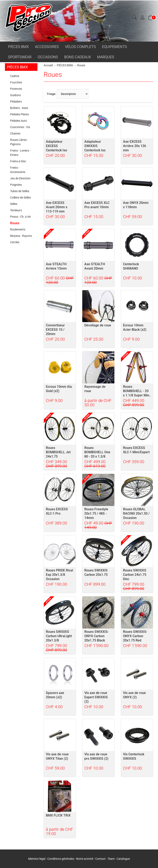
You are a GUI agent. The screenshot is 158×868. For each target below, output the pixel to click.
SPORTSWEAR (20, 57)
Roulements (18, 229)
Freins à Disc (18, 161)
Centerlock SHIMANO (131, 266)
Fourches (16, 82)
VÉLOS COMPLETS (80, 47)
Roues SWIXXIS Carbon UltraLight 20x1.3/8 (59, 636)
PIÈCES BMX (18, 47)
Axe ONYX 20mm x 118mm (136, 205)
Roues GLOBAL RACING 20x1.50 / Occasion (136, 513)
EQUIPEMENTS (114, 47)
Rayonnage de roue (95, 389)
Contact (101, 859)
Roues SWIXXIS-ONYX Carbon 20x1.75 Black (96, 636)
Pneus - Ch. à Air (20, 217)
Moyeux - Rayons (21, 236)
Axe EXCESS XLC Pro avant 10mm (97, 205)
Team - (112, 859)
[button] (134, 18)
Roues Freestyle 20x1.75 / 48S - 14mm (96, 513)
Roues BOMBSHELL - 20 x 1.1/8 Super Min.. (137, 391)
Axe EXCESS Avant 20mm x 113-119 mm (57, 207)
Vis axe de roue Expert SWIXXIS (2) (96, 697)
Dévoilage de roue (98, 325)
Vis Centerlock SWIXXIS (134, 756)
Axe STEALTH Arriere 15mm (56, 266)
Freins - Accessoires (18, 170)
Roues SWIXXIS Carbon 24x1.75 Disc (135, 575)
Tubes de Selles (20, 191)
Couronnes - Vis (20, 127)
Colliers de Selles (20, 197)
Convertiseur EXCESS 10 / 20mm (55, 330)
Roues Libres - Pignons (19, 142)
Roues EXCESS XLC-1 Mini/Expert (136, 450)
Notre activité (85, 859)
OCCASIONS (48, 57)
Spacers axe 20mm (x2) (55, 695)
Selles (14, 204)
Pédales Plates (19, 114)
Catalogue (123, 859)
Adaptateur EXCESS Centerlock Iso (56, 146)
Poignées (16, 185)
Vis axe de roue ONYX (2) (134, 695)
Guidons (15, 95)
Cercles (15, 242)
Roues (53, 75)
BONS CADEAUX (78, 57)
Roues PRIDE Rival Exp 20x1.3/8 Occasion (59, 575)
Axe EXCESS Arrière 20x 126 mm (135, 146)
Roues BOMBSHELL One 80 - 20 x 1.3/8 (97, 452)
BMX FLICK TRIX (58, 815)
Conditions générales (61, 859)
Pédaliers (16, 102)
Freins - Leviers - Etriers (20, 153)
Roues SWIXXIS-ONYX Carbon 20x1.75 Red (135, 636)
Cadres (15, 76)
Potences (16, 89)
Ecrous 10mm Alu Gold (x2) (59, 389)
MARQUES (106, 57)
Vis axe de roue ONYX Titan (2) (57, 756)
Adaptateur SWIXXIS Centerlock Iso (95, 146)
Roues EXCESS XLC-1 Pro (57, 511)
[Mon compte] (142, 18)
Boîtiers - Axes (19, 108)
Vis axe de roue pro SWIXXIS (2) (96, 756)
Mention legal (37, 859)
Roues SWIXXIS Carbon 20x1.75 (96, 572)
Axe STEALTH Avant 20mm (95, 266)
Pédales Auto (19, 121)
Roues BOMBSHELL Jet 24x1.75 (58, 452)
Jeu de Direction (20, 178)
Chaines (15, 133)
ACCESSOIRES (47, 47)
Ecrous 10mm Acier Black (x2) (135, 327)
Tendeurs (16, 210)
